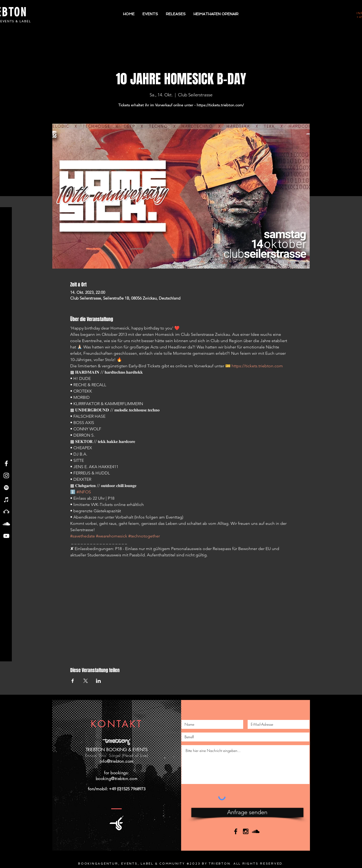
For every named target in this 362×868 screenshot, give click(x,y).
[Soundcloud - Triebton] (6, 524)
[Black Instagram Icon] (246, 831)
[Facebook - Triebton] (6, 463)
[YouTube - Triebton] (6, 536)
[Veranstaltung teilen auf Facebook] (73, 681)
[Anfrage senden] (247, 812)
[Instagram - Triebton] (6, 475)
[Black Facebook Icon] (236, 831)
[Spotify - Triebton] (6, 488)
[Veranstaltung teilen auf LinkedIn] (98, 681)
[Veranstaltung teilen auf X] (86, 681)
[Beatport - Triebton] (6, 512)
